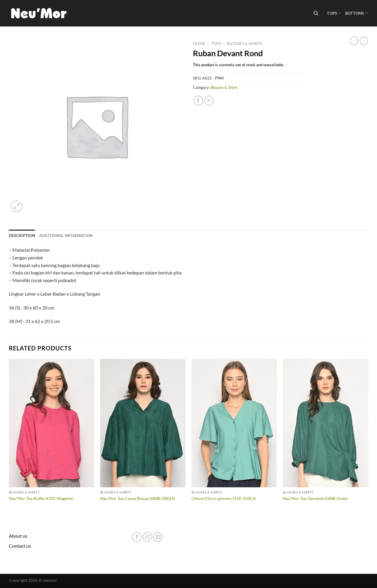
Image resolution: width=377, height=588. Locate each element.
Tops (334, 13)
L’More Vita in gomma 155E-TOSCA (224, 498)
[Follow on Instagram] (147, 537)
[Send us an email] (158, 537)
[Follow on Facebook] (137, 537)
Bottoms (357, 13)
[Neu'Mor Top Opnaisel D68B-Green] (325, 423)
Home (199, 44)
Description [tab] (22, 236)
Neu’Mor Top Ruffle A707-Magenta (41, 498)
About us (18, 536)
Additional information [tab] (66, 236)
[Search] (316, 13)
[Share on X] (209, 101)
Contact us (20, 546)
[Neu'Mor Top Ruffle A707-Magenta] (52, 423)
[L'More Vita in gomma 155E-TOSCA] (234, 423)
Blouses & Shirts (244, 44)
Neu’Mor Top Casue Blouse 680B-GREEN (138, 498)
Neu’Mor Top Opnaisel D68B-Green (315, 498)
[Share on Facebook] (198, 101)
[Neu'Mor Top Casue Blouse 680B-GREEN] (143, 423)
